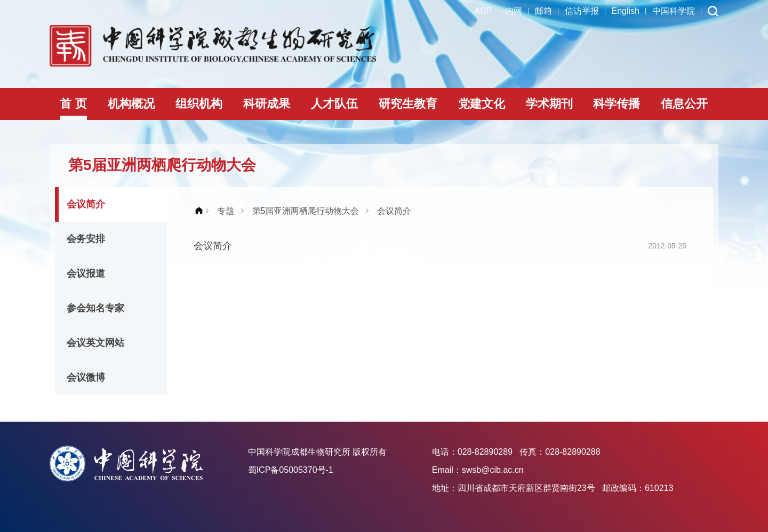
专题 (226, 211)
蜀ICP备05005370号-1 (291, 470)
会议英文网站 (95, 343)
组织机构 (199, 104)
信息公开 (684, 104)
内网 (514, 11)
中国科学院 (674, 11)
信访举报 (582, 11)
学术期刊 (549, 104)
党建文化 (482, 104)
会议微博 (86, 377)
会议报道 (86, 273)
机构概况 (131, 104)
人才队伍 (334, 104)
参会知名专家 (95, 308)
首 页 (73, 104)
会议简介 (86, 204)
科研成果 (267, 104)
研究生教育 (408, 104)
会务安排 (86, 239)
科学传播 (617, 104)
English (626, 11)
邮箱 (543, 11)
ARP (483, 11)
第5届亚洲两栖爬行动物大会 (306, 211)
